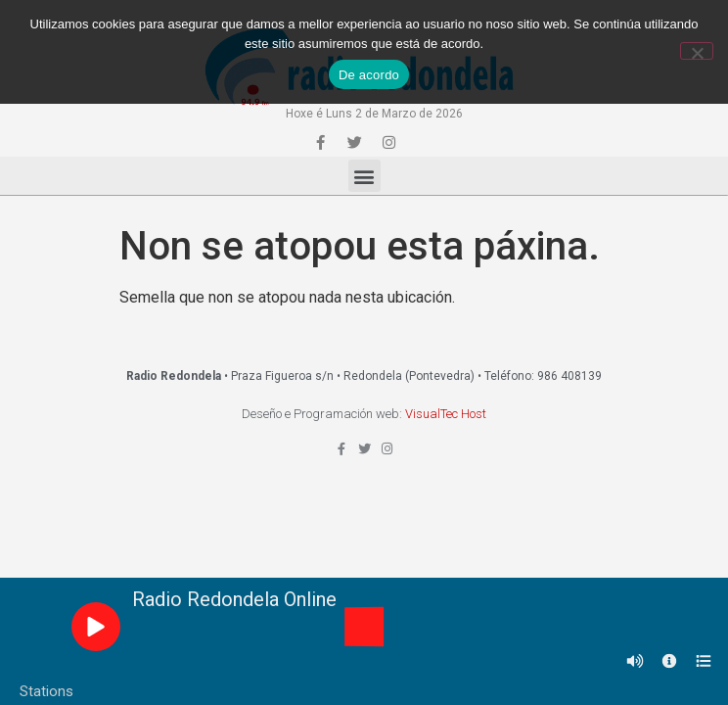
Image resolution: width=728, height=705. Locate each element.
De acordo (369, 75)
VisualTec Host (446, 414)
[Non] (697, 51)
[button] (364, 176)
